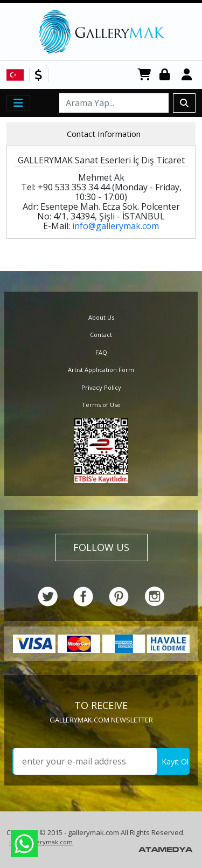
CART (144, 75)
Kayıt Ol (175, 762)
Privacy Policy (101, 387)
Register (189, 75)
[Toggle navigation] (18, 103)
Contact (101, 335)
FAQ (101, 352)
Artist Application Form (101, 370)
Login (166, 75)
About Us (101, 317)
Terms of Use (101, 405)
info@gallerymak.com (116, 226)
